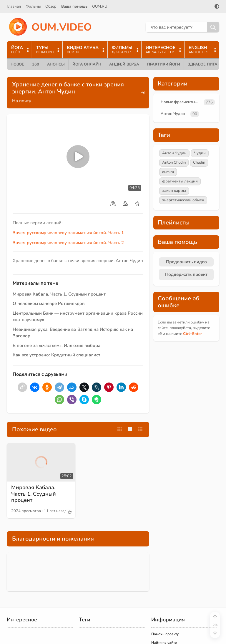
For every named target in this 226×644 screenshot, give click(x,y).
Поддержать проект (186, 274)
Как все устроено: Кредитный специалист (56, 355)
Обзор (51, 6)
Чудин (200, 153)
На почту (22, 101)
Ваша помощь (74, 6)
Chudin (199, 162)
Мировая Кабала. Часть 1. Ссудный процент (59, 294)
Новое (17, 64)
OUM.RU (100, 6)
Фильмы (33, 6)
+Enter (192, 334)
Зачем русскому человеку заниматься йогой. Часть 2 (68, 243)
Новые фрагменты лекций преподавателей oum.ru (181, 102)
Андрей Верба (124, 64)
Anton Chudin (174, 162)
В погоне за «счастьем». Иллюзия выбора (56, 346)
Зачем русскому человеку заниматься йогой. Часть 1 (68, 233)
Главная (14, 6)
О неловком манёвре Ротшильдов (49, 303)
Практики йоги (163, 64)
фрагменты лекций (180, 181)
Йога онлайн (87, 64)
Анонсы (56, 64)
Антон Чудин (173, 114)
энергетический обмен (183, 200)
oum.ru (168, 172)
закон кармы (174, 191)
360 (35, 64)
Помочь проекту (165, 634)
